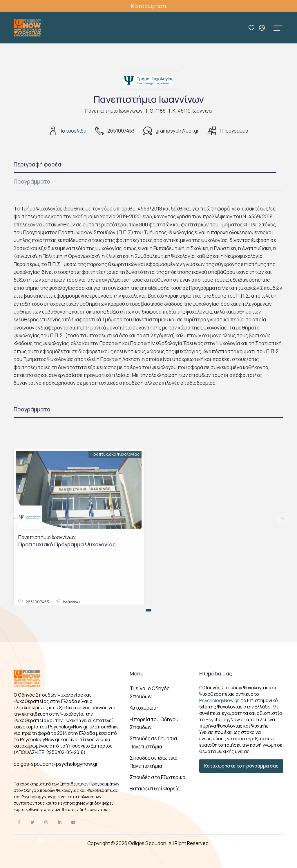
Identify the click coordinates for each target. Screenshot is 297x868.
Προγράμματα (32, 182)
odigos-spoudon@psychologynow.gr (56, 764)
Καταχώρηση (149, 6)
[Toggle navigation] (278, 28)
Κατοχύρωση (145, 708)
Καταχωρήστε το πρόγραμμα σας (241, 766)
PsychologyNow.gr (219, 700)
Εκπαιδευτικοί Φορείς (155, 789)
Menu (137, 673)
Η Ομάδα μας (216, 673)
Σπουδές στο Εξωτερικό (157, 777)
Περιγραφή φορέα (37, 164)
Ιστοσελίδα (74, 131)
